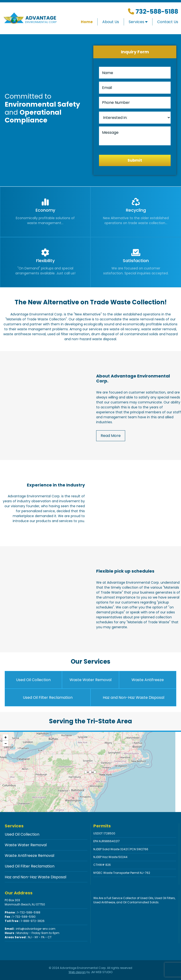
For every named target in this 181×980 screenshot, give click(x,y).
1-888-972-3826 (25, 921)
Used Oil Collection (33, 680)
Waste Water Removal (90, 680)
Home (87, 22)
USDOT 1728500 (104, 833)
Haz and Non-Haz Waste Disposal (134, 697)
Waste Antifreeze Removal (29, 856)
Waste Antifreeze (148, 680)
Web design (77, 972)
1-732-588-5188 (23, 912)
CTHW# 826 (102, 865)
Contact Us (168, 22)
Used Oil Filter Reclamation (48, 697)
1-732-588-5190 (20, 917)
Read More (111, 436)
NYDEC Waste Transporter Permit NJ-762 (122, 873)
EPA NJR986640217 (107, 841)
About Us (111, 22)
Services (138, 22)
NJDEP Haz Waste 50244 (110, 857)
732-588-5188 (156, 12)
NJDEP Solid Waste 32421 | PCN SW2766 (121, 849)
